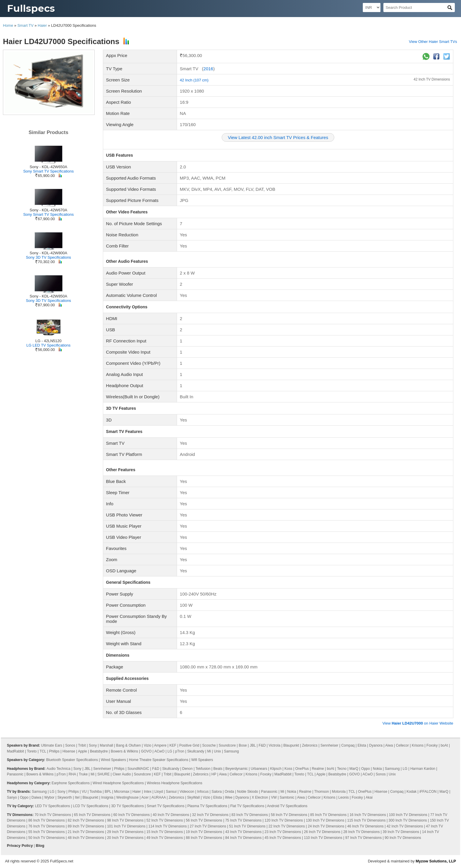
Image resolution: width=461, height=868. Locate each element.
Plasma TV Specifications (207, 806)
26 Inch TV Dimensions (322, 832)
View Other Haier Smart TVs (433, 42)
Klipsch (276, 769)
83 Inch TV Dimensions (250, 815)
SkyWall (193, 797)
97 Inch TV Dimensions (363, 838)
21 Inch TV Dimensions (86, 832)
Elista (362, 745)
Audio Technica (58, 769)
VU (84, 792)
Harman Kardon (423, 769)
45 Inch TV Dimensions (283, 838)
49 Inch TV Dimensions (165, 838)
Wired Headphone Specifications (118, 783)
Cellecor (402, 745)
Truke (83, 774)
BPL (108, 792)
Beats (218, 769)
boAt (444, 745)
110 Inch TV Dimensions (323, 838)
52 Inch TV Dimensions (165, 820)
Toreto (32, 751)
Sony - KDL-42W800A (49, 253)
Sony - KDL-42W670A (49, 210)
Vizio (148, 745)
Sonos (70, 745)
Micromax (122, 792)
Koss (289, 769)
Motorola (339, 792)
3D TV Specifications (127, 806)
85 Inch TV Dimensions (328, 815)
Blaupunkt (291, 745)
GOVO (146, 751)
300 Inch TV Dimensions (408, 820)
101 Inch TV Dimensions (126, 826)
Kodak (412, 792)
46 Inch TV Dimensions (365, 826)
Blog (40, 846)
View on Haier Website (418, 723)
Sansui (171, 792)
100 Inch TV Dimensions (408, 815)
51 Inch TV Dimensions (247, 826)
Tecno (342, 769)
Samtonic (287, 797)
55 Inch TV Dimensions (46, 832)
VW (274, 797)
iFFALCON (428, 792)
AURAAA (159, 797)
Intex (148, 792)
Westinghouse (128, 797)
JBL (253, 745)
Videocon (187, 792)
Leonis (344, 797)
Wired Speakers (113, 760)
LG (170, 751)
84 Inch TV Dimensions (243, 838)
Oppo (366, 769)
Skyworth (65, 797)
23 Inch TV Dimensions (283, 832)
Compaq (348, 745)
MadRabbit (16, 751)
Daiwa (36, 797)
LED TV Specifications (52, 806)
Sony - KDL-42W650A (49, 167)
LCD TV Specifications (91, 806)
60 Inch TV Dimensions (131, 815)
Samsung (232, 751)
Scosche (209, 745)
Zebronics (310, 745)
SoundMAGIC (138, 769)
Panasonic (15, 774)
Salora (217, 792)
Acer (145, 797)
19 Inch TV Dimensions (204, 832)
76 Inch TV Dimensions (46, 826)
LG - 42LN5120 (48, 341)
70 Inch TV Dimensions (53, 815)
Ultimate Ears (52, 745)
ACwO (159, 751)
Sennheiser (329, 745)
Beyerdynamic (237, 769)
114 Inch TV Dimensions (168, 826)
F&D (262, 745)
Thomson (322, 792)
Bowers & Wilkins (125, 751)
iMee (229, 797)
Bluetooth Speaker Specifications (72, 760)
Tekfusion (203, 769)
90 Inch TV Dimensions (403, 838)
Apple (82, 751)
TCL (43, 751)
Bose (243, 745)
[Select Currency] (372, 7)
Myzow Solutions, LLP (436, 861)
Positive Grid (189, 745)
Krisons (418, 745)
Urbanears (259, 769)
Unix (218, 751)
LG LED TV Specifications (49, 345)
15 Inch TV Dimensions (165, 832)
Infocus (203, 792)
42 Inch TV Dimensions (432, 79)
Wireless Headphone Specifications (174, 783)
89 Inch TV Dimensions (86, 826)
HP (214, 774)
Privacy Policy (20, 846)
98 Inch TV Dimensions (125, 820)
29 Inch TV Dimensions (125, 832)
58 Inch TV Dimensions (289, 815)
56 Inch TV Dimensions (204, 820)
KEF (173, 745)
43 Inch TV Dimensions (243, 832)
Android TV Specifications (287, 806)
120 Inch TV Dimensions (284, 820)
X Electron (260, 797)
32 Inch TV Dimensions (210, 815)
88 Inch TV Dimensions (204, 838)
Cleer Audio (122, 774)
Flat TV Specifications (247, 806)
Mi (209, 751)
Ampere (160, 745)
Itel (77, 797)
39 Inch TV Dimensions (401, 832)
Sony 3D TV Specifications (49, 257)
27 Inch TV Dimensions (208, 826)
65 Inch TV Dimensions (92, 815)
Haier (42, 25)
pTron (180, 751)
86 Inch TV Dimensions (46, 820)
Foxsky (432, 745)
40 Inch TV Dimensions (171, 815)
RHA (72, 774)
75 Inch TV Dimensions (243, 820)
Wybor (50, 797)
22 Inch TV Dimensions (287, 826)
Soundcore (227, 745)
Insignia (107, 797)
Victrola (275, 745)
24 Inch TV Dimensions (326, 826)
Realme (318, 769)
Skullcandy (196, 751)
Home (8, 25)
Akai (369, 797)
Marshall (106, 745)
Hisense (69, 751)
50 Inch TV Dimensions (46, 838)
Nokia (377, 769)
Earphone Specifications (71, 783)
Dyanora (376, 745)
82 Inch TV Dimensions (86, 820)
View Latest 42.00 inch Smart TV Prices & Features (278, 137)
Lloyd (159, 792)
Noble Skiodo (247, 792)
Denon (187, 769)
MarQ (354, 769)
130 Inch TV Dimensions (325, 820)
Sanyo (12, 797)
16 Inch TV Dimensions (368, 815)
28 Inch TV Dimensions (362, 832)
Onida (229, 792)
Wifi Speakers (202, 760)
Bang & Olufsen (128, 745)
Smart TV (25, 25)
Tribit (82, 745)
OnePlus (302, 769)
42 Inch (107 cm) (194, 80)
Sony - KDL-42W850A (49, 296)
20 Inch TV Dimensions (125, 838)
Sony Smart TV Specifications (49, 171)
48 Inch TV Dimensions (86, 838)
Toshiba (96, 792)
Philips (54, 751)
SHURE (103, 774)
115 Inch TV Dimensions (366, 820)
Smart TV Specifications (166, 806)
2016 (208, 69)
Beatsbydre (99, 751)
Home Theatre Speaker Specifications (159, 760)
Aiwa (389, 745)
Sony (93, 745)
